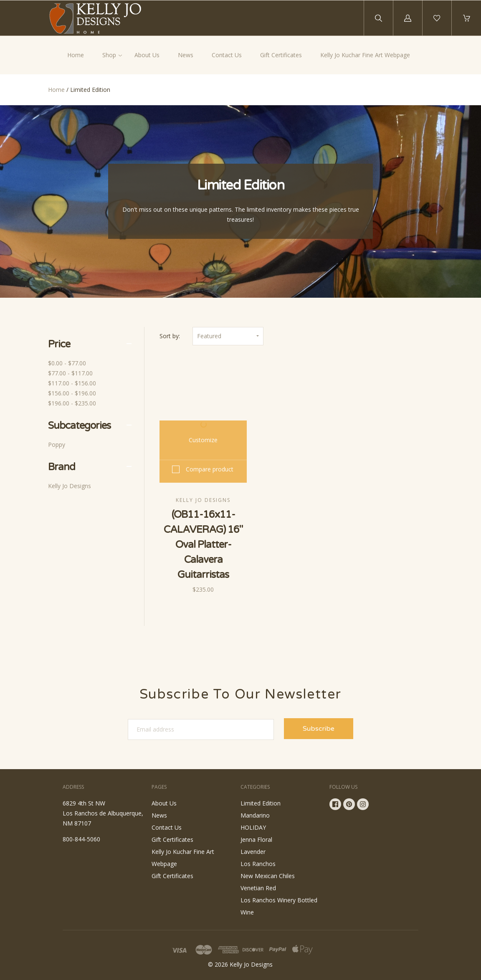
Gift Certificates (281, 55)
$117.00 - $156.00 (72, 383)
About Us (147, 55)
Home (76, 55)
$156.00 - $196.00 (72, 393)
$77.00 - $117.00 (70, 373)
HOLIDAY (253, 827)
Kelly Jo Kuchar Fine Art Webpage (365, 55)
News (186, 55)
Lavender (253, 852)
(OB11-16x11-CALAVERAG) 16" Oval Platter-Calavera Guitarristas (203, 545)
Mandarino (255, 815)
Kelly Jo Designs (70, 486)
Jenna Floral (256, 839)
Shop (109, 55)
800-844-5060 (81, 839)
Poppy (57, 444)
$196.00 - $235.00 (72, 403)
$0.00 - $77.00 (67, 363)
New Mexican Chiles (268, 876)
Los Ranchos (258, 864)
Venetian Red (258, 888)
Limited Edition (261, 803)
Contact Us (227, 55)
